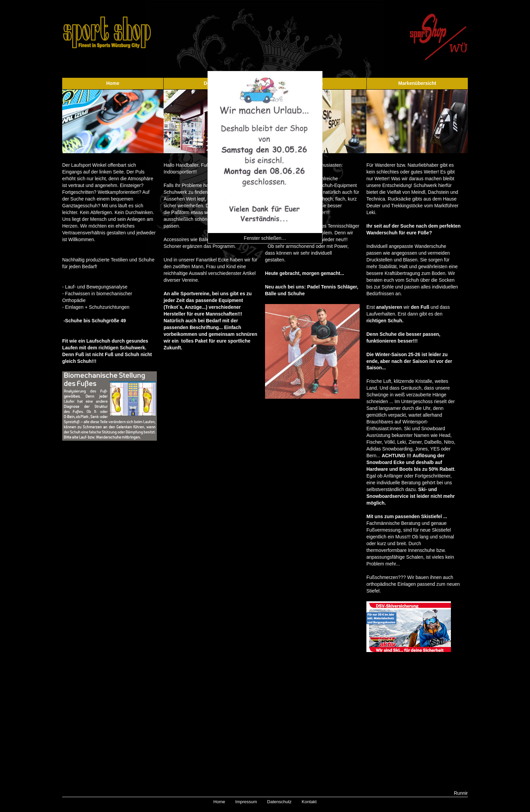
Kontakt (309, 802)
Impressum (246, 802)
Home (113, 83)
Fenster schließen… (265, 238)
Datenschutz (279, 802)
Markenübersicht (417, 83)
